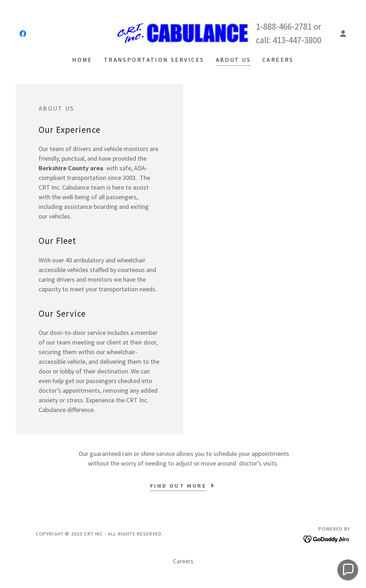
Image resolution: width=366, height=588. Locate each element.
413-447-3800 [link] (297, 40)
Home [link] (82, 60)
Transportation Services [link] (154, 60)
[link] (23, 34)
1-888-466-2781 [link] (284, 26)
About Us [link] (233, 60)
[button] (343, 34)
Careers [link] (278, 60)
